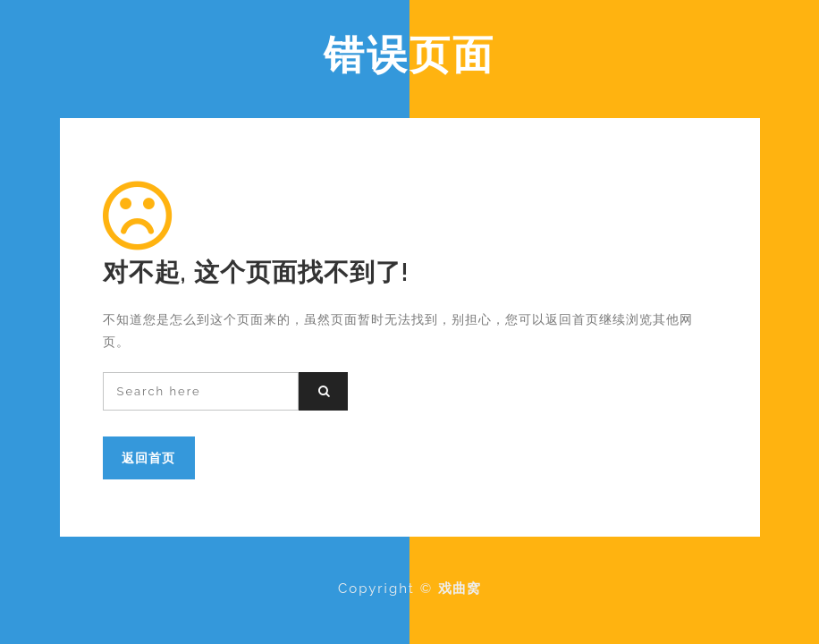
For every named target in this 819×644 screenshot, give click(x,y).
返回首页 (148, 458)
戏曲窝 (460, 589)
